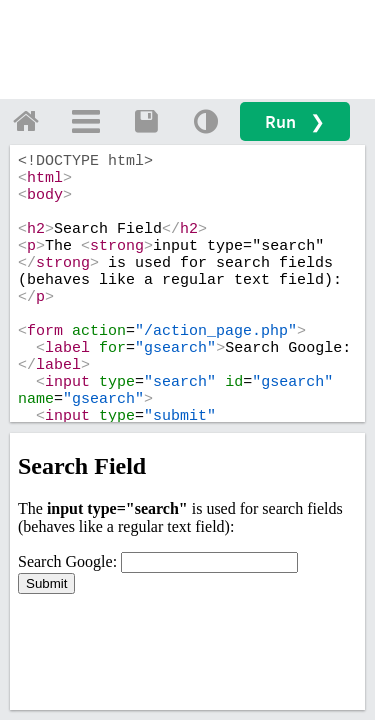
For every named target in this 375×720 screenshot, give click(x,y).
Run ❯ (295, 121)
